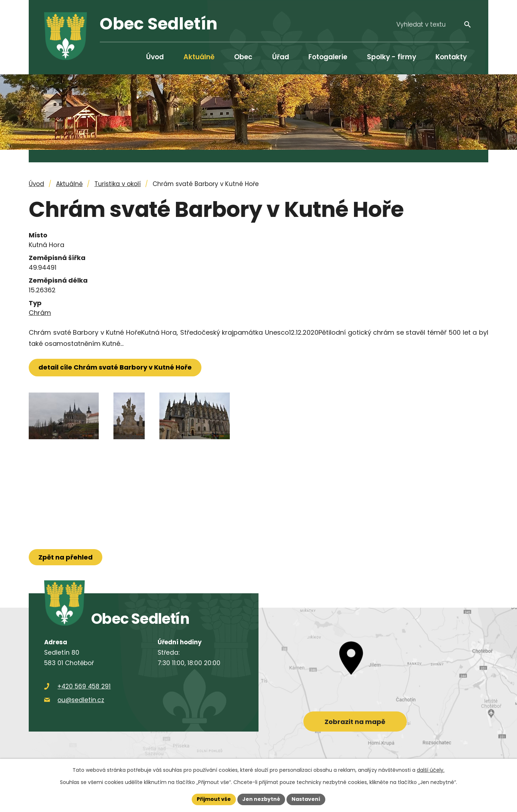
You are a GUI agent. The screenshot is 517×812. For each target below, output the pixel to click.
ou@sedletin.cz (81, 700)
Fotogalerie (328, 57)
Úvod (155, 57)
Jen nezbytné (261, 799)
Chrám (40, 313)
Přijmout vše (214, 799)
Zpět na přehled (66, 557)
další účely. (431, 770)
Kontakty (451, 57)
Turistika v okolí (118, 184)
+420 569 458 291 (84, 686)
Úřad (281, 57)
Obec (243, 57)
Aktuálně (199, 57)
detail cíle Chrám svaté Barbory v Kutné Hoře (115, 367)
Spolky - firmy (392, 57)
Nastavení (306, 799)
